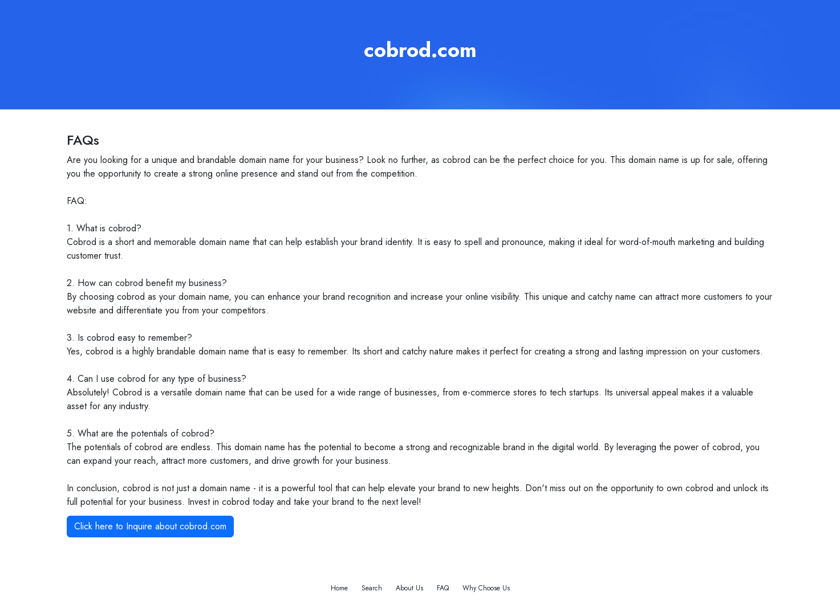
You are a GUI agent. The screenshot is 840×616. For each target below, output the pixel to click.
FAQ (443, 588)
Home (339, 588)
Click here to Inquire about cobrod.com (150, 526)
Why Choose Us (486, 588)
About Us (409, 588)
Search (372, 588)
